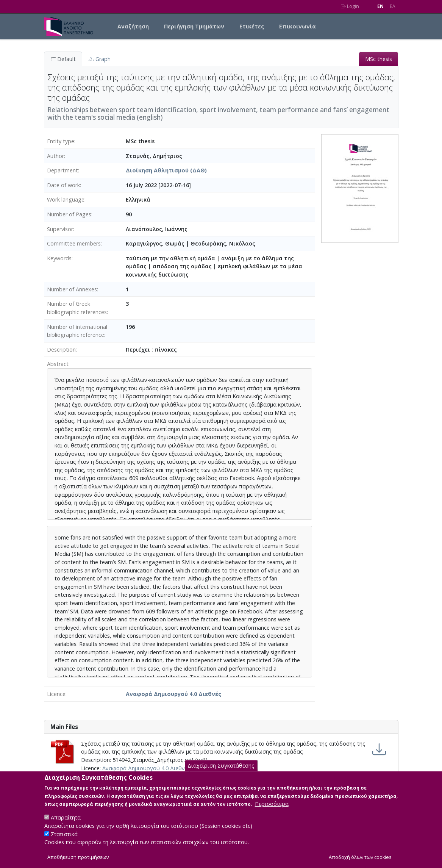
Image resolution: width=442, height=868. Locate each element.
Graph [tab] (100, 59)
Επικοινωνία (298, 26)
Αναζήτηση (133, 26)
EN (380, 6)
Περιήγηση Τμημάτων (194, 26)
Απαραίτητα (66, 825)
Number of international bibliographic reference (77, 331)
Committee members (74, 243)
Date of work (63, 185)
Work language (66, 199)
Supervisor (60, 229)
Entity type (61, 141)
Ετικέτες (252, 26)
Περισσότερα (272, 811)
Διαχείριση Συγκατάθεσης (221, 773)
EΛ (393, 6)
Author (55, 156)
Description (61, 350)
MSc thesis (379, 59)
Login (350, 6)
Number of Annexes (72, 289)
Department (62, 170)
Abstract (58, 364)
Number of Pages (69, 214)
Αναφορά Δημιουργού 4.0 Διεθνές (173, 694)
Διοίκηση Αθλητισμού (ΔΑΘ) (166, 170)
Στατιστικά (64, 841)
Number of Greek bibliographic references (77, 308)
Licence (56, 694)
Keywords (59, 258)
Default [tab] (63, 59)
